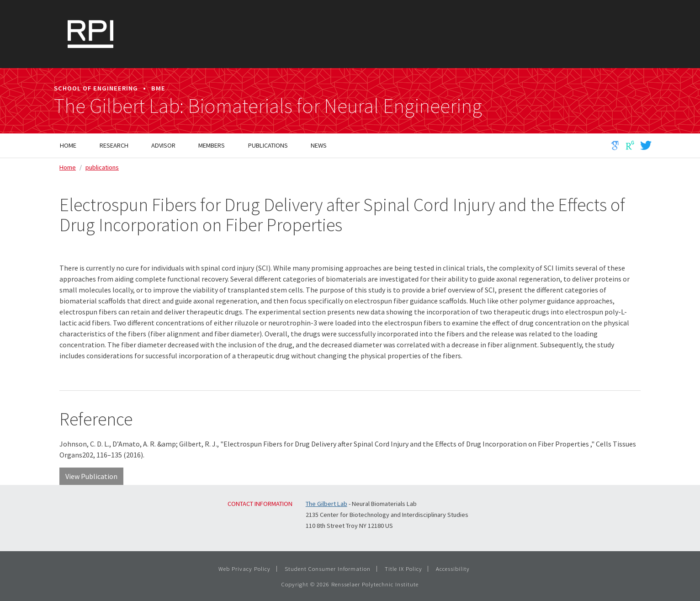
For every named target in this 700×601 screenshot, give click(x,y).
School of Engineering (96, 88)
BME (158, 88)
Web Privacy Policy (244, 569)
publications (102, 167)
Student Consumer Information (328, 569)
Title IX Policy (403, 569)
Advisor (163, 145)
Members (212, 145)
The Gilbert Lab (326, 504)
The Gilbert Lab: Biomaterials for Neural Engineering (268, 106)
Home (68, 145)
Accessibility (453, 569)
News (319, 145)
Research (114, 145)
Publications (268, 145)
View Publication (91, 476)
